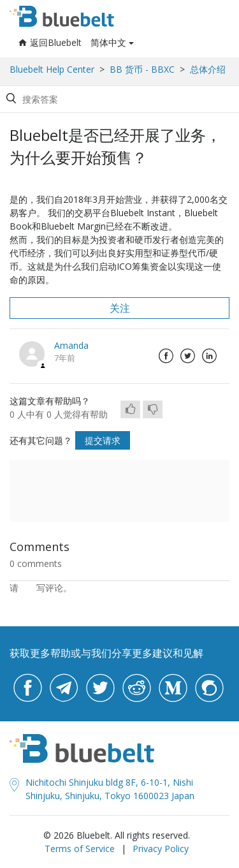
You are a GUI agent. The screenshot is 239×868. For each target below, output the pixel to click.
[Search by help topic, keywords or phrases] (118, 99)
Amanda (71, 345)
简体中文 (108, 42)
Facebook (166, 356)
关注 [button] (120, 308)
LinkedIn (209, 356)
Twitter (187, 356)
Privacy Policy (161, 849)
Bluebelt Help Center (52, 69)
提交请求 (103, 440)
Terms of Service (80, 849)
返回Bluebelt (50, 42)
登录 (27, 588)
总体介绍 (208, 69)
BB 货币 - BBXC (142, 69)
